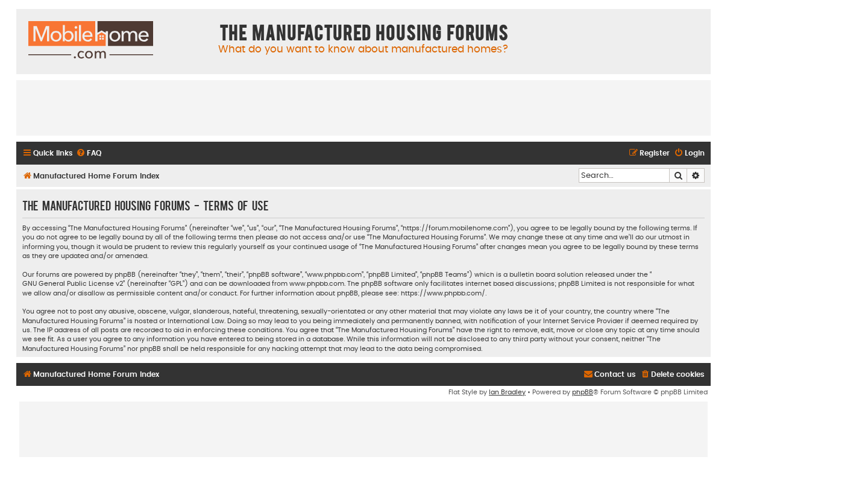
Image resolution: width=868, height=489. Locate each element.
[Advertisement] (363, 107)
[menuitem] (89, 153)
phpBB (583, 392)
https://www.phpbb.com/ (443, 293)
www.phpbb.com (317, 284)
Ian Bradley (507, 392)
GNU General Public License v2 (73, 284)
